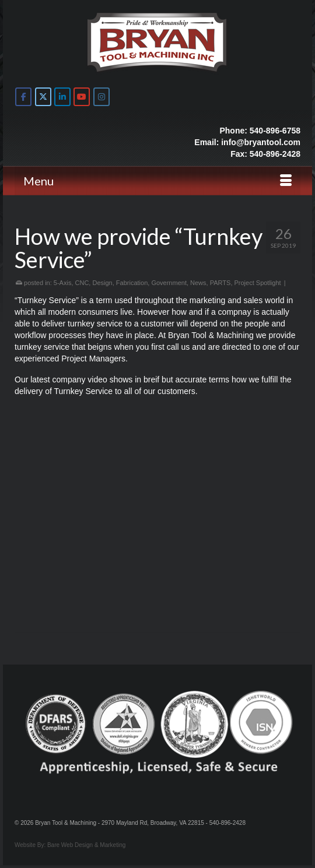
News (198, 283)
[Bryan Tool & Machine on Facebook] (23, 97)
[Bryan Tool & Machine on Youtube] (82, 97)
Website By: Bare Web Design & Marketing (70, 845)
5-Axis (63, 283)
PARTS (220, 283)
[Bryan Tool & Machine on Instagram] (101, 97)
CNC (82, 283)
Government (169, 283)
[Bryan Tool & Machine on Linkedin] (62, 97)
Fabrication (132, 283)
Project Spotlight (258, 283)
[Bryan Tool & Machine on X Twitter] (43, 97)
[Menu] (157, 181)
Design (102, 283)
